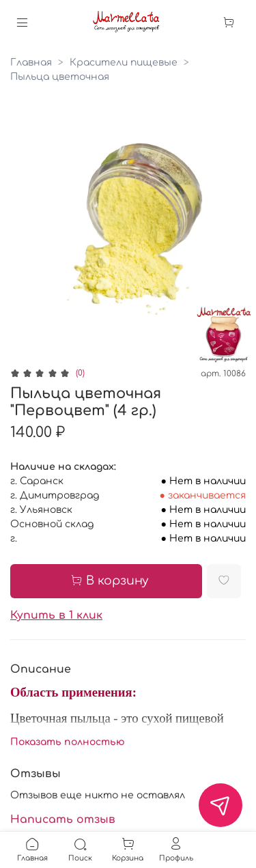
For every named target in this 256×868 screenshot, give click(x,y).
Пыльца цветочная (60, 77)
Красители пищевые (124, 62)
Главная (31, 62)
